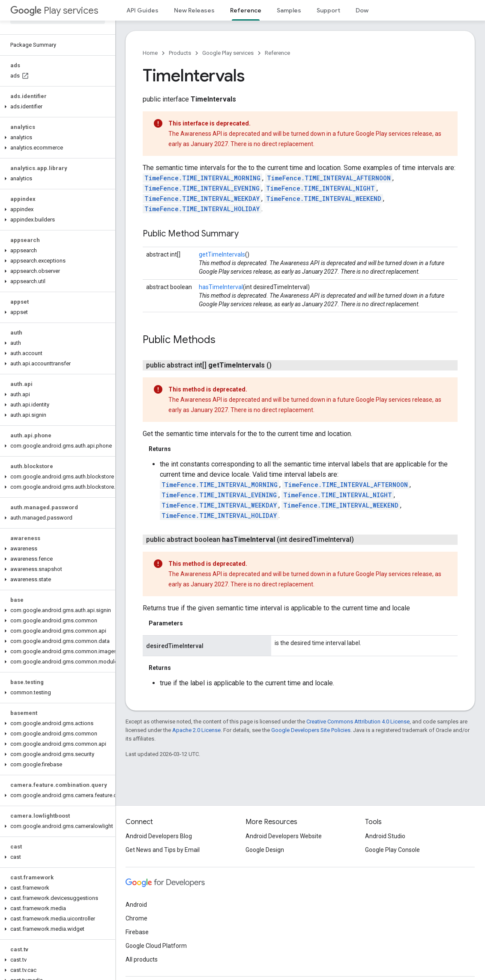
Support (328, 10)
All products (142, 959)
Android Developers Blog (159, 836)
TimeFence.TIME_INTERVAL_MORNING (202, 178)
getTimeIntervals (222, 254)
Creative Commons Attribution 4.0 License (358, 722)
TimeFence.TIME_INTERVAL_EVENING (202, 188)
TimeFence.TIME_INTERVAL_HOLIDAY (202, 209)
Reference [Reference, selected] (246, 10)
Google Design (265, 850)
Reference (277, 53)
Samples (289, 10)
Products (180, 53)
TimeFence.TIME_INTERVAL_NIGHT (320, 188)
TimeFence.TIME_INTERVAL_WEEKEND (324, 199)
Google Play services (228, 53)
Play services (54, 10)
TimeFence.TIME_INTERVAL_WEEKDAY (202, 199)
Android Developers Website (284, 836)
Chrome (136, 918)
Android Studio (385, 836)
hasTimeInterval (221, 287)
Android (136, 905)
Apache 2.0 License (196, 730)
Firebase (137, 932)
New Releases (194, 10)
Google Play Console (392, 850)
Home (150, 53)
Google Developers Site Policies (311, 730)
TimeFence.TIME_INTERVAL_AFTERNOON (329, 178)
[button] (56, 107)
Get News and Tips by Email (163, 850)
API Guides (142, 10)
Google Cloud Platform (156, 946)
